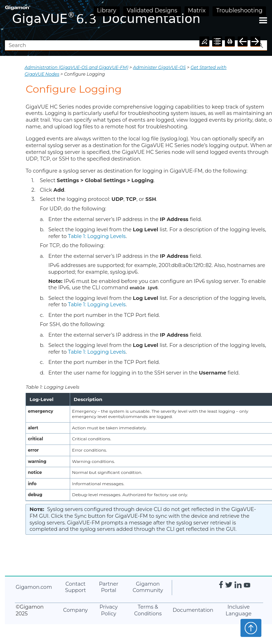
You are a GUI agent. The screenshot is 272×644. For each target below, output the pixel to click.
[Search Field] (136, 45)
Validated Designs (152, 10)
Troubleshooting (239, 10)
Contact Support (76, 587)
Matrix (197, 10)
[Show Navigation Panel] (263, 20)
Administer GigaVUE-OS (160, 67)
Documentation (193, 610)
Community (148, 587)
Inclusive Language (239, 610)
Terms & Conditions (148, 610)
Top (251, 628)
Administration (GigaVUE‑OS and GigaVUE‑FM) (76, 67)
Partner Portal (109, 587)
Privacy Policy (109, 610)
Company (75, 610)
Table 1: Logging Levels (97, 236)
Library (107, 10)
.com (34, 587)
